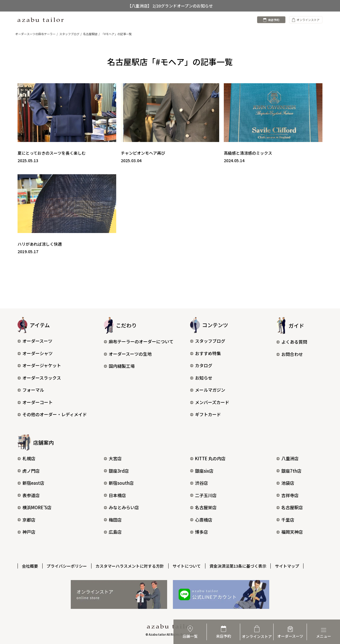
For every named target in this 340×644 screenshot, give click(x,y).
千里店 (285, 520)
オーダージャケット (39, 365)
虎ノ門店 (29, 471)
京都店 (26, 520)
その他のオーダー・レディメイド (52, 414)
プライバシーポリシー (67, 566)
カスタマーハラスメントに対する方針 (131, 566)
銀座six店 (202, 471)
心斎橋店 (201, 520)
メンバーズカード (210, 402)
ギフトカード (206, 414)
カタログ (201, 365)
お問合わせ (290, 354)
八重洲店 (288, 458)
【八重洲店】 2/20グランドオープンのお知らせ (170, 6)
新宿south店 (119, 483)
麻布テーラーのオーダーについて (139, 341)
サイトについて (188, 566)
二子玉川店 (203, 495)
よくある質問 (292, 342)
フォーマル (31, 390)
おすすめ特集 (206, 353)
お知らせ (201, 378)
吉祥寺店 (288, 495)
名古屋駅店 (290, 507)
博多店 (199, 532)
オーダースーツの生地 (128, 354)
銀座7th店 (289, 471)
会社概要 (30, 566)
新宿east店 (31, 483)
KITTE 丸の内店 (208, 458)
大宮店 (113, 458)
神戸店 (26, 532)
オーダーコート (35, 402)
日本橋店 (115, 495)
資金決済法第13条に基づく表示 (239, 566)
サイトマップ (289, 566)
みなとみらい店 (121, 507)
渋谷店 (199, 483)
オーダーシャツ (35, 353)
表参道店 (29, 495)
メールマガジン (208, 390)
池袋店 (285, 483)
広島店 (113, 532)
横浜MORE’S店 (35, 507)
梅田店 (113, 520)
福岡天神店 (290, 532)
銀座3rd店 (116, 471)
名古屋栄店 (203, 507)
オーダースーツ (35, 341)
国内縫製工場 (119, 366)
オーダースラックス (39, 378)
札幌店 (26, 458)
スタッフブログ (208, 341)
